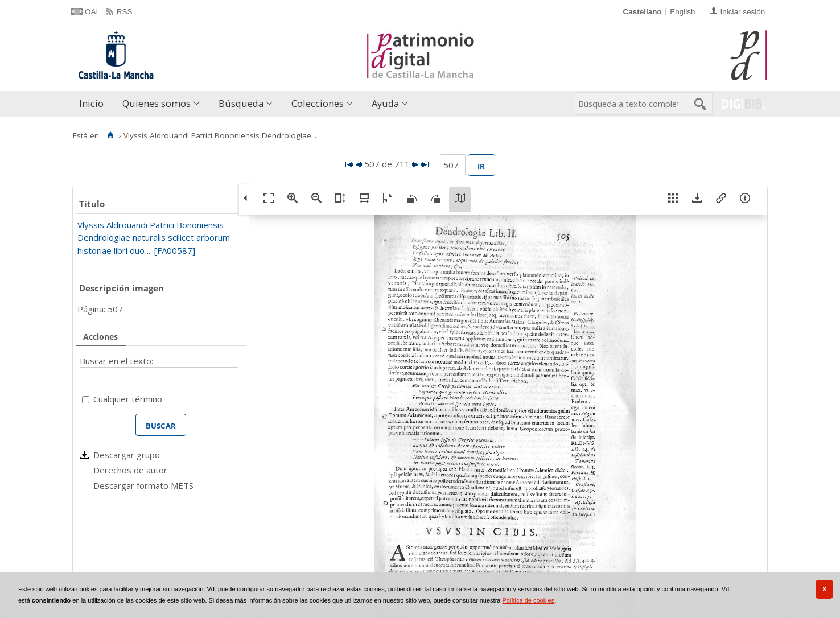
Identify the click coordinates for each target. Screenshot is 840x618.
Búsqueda (241, 103)
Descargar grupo (127, 455)
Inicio (91, 103)
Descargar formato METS (143, 485)
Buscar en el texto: (116, 361)
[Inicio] (110, 135)
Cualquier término (128, 399)
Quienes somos (157, 103)
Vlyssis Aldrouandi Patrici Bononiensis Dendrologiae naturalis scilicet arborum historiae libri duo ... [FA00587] (154, 238)
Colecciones (318, 103)
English (682, 12)
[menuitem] (94, 104)
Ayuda (385, 103)
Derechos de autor (130, 470)
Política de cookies (529, 600)
